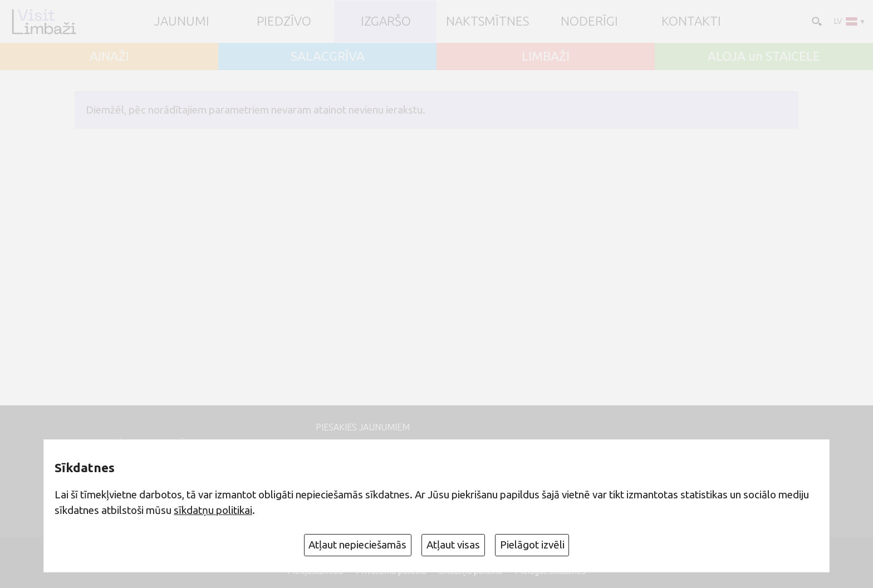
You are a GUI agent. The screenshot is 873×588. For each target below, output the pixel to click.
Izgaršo (386, 21)
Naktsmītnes (487, 21)
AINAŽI (109, 57)
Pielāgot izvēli (532, 545)
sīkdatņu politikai (213, 510)
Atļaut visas (453, 545)
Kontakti (691, 21)
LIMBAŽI (546, 57)
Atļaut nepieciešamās (357, 545)
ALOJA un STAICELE (764, 57)
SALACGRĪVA (328, 57)
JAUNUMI (182, 21)
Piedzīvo (284, 21)
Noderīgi (589, 21)
